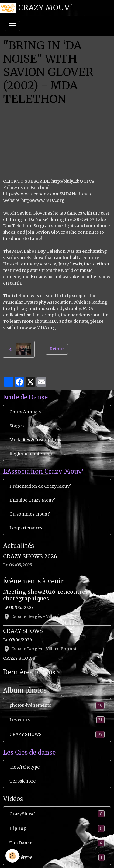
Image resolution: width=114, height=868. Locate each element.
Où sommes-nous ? (30, 514)
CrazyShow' (57, 814)
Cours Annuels (25, 412)
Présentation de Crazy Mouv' (40, 486)
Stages (17, 426)
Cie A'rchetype (24, 767)
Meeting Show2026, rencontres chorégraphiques (45, 595)
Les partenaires (26, 528)
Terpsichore (22, 781)
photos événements (57, 705)
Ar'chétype (57, 858)
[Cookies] (12, 856)
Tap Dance (57, 843)
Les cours (57, 720)
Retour (57, 349)
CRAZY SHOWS (23, 631)
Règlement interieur (31, 454)
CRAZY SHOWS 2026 (30, 556)
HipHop (57, 828)
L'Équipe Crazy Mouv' (32, 500)
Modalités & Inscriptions (35, 440)
